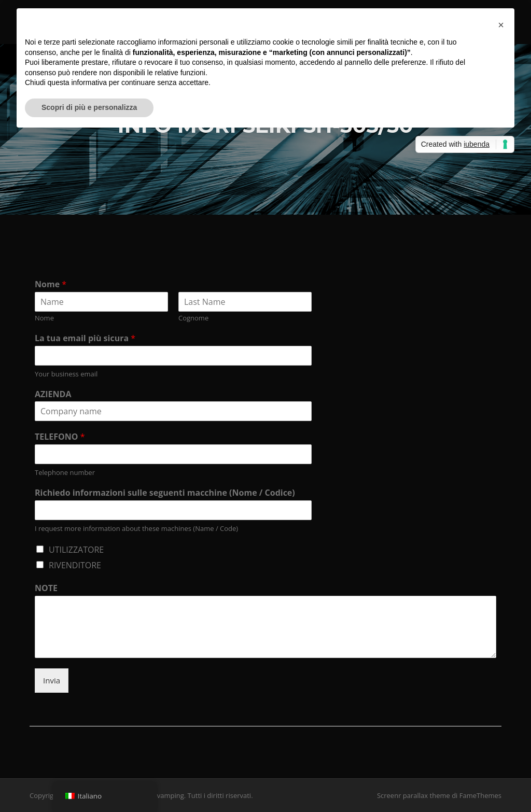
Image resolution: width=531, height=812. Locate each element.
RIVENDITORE (75, 565)
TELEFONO (60, 437)
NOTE (46, 588)
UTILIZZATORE (76, 550)
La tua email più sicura (85, 338)
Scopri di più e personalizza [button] (89, 107)
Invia (52, 680)
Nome (51, 284)
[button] (501, 25)
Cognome (193, 318)
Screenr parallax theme (414, 795)
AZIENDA (53, 394)
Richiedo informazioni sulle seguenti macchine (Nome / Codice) (165, 493)
